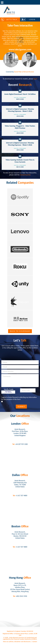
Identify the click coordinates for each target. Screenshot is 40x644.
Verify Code (9, 389)
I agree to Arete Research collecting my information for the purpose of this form (19, 398)
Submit (21, 406)
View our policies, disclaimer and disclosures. (17, 642)
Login (32, 19)
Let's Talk (12, 19)
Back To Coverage (20, 331)
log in (35, 79)
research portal (25, 175)
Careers (35, 642)
